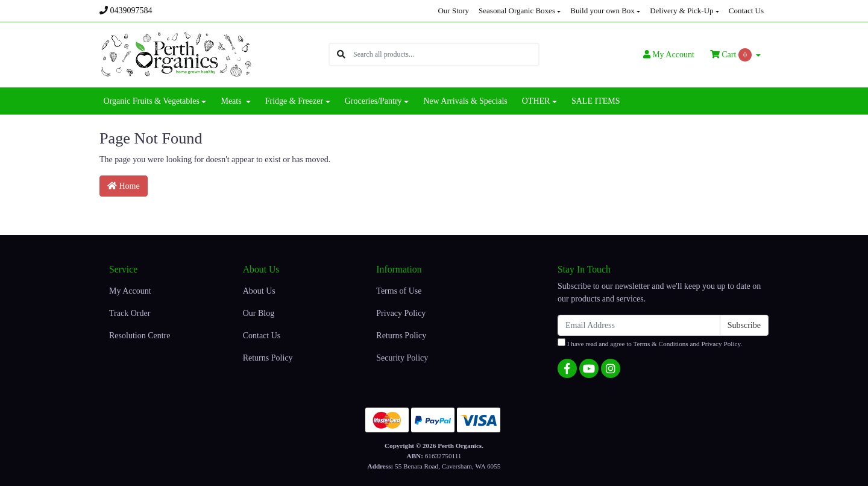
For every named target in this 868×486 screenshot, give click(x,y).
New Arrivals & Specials (465, 101)
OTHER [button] (536, 101)
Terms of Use (399, 291)
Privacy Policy (401, 313)
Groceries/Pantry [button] (373, 101)
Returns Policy (268, 358)
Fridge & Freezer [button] (294, 101)
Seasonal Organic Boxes (517, 11)
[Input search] (446, 55)
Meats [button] (232, 101)
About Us (259, 291)
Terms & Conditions (661, 344)
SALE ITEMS (596, 101)
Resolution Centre (140, 336)
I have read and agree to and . (650, 343)
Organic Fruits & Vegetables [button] (152, 101)
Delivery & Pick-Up (681, 11)
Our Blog (259, 313)
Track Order (130, 313)
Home (124, 186)
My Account (130, 291)
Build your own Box (602, 11)
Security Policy (402, 358)
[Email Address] (639, 325)
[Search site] (341, 55)
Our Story (453, 11)
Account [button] (669, 55)
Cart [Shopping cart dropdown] (732, 55)
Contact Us (746, 11)
